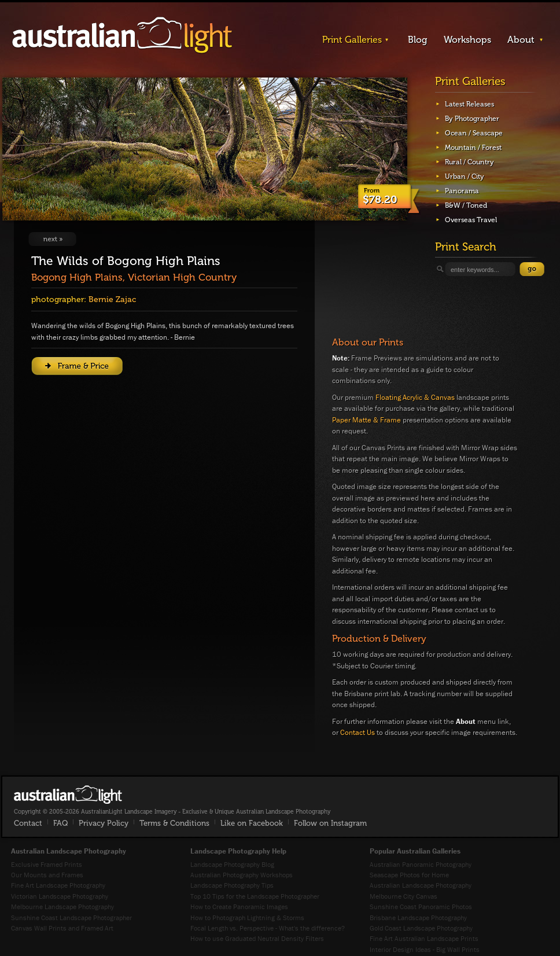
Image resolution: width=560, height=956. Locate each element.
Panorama (462, 191)
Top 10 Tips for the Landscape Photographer (255, 896)
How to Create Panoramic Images (239, 907)
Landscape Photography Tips (232, 885)
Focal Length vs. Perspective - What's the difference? (268, 928)
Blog (418, 40)
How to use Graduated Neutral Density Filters (257, 938)
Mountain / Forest (473, 148)
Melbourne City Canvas (404, 896)
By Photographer (472, 119)
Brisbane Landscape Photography (418, 918)
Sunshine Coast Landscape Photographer (71, 918)
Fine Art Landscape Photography (58, 885)
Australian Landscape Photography (421, 885)
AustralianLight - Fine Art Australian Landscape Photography (68, 795)
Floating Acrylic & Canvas (415, 397)
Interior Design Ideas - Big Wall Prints (425, 949)
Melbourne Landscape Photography (62, 907)
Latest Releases (469, 104)
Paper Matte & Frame (366, 420)
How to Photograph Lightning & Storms (247, 918)
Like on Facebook (252, 823)
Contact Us (358, 732)
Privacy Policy (104, 823)
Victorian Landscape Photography (60, 896)
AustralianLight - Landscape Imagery (122, 36)
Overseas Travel (471, 220)
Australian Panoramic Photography (421, 864)
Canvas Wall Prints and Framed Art (62, 928)
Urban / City (465, 177)
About (521, 40)
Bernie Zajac (112, 299)
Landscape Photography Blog (232, 864)
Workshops (467, 40)
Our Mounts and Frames (47, 875)
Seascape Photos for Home (409, 875)
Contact (28, 823)
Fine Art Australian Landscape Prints (424, 938)
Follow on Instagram (330, 823)
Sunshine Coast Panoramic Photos (421, 907)
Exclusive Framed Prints (47, 864)
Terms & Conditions (174, 823)
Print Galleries (352, 40)
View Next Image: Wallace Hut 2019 (52, 239)
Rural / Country (469, 162)
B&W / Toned (466, 205)
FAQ (60, 823)
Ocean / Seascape (474, 133)
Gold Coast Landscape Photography (421, 928)
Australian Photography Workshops (242, 875)
